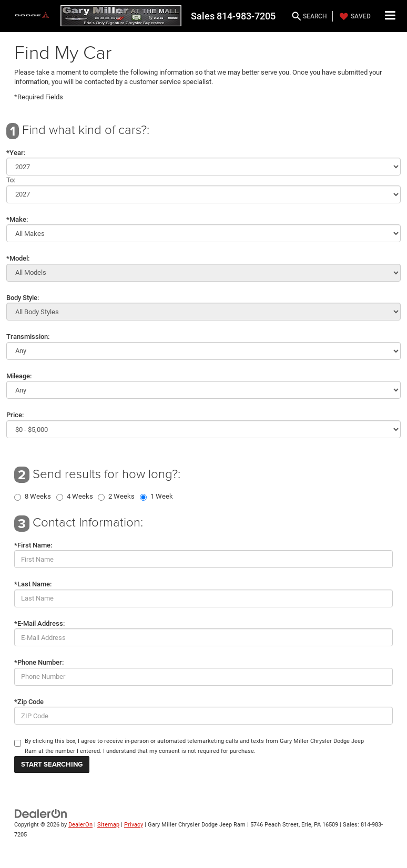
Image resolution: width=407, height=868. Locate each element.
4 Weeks (80, 497)
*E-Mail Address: (39, 623)
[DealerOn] (41, 814)
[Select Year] (203, 167)
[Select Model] (203, 273)
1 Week (162, 497)
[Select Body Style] (203, 312)
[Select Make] (203, 233)
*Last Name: (33, 584)
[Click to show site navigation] (390, 16)
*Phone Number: (39, 662)
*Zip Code (29, 702)
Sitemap (108, 825)
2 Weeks (121, 497)
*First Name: (33, 545)
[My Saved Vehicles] (354, 16)
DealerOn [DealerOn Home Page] (80, 825)
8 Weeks (38, 497)
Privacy (134, 825)
